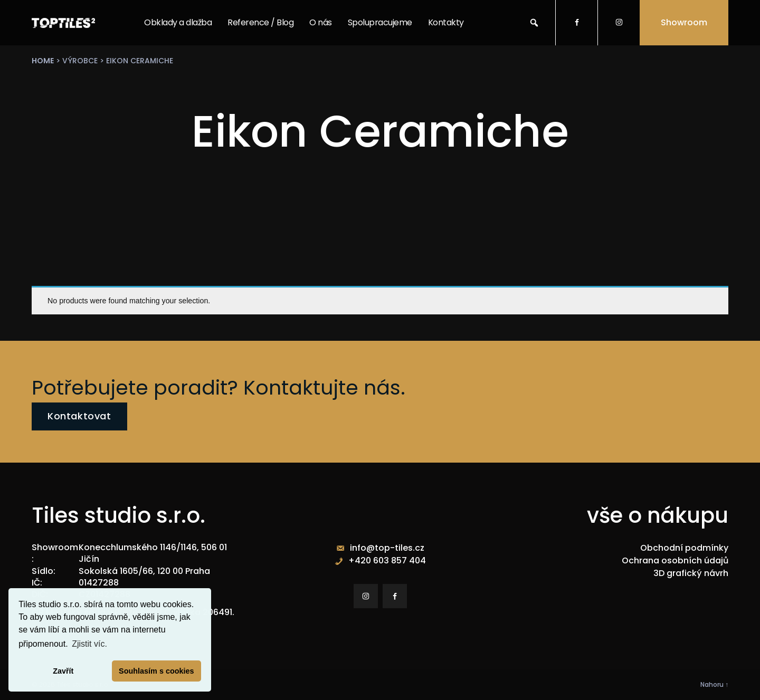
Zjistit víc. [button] (89, 644)
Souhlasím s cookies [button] (156, 671)
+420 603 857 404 (387, 560)
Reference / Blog (260, 22)
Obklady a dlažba (178, 22)
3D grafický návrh (691, 573)
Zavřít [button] (63, 671)
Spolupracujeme (380, 22)
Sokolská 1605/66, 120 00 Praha (144, 571)
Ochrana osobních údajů (675, 560)
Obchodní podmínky (684, 548)
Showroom (684, 22)
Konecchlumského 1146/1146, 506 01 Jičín (153, 553)
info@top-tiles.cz (387, 548)
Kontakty (446, 22)
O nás (321, 22)
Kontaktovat (79, 416)
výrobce (80, 61)
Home (43, 61)
